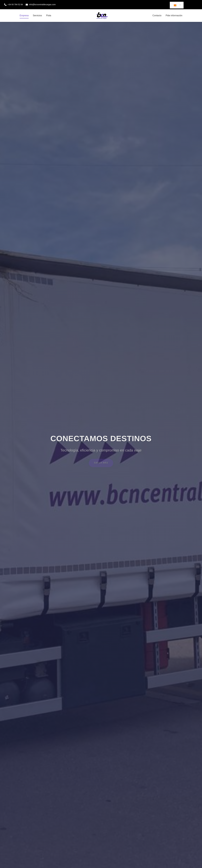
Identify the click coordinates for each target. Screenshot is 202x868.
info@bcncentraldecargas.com (41, 5)
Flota (49, 15)
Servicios (37, 15)
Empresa (24, 15)
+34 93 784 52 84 (14, 5)
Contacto (157, 15)
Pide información (174, 15)
